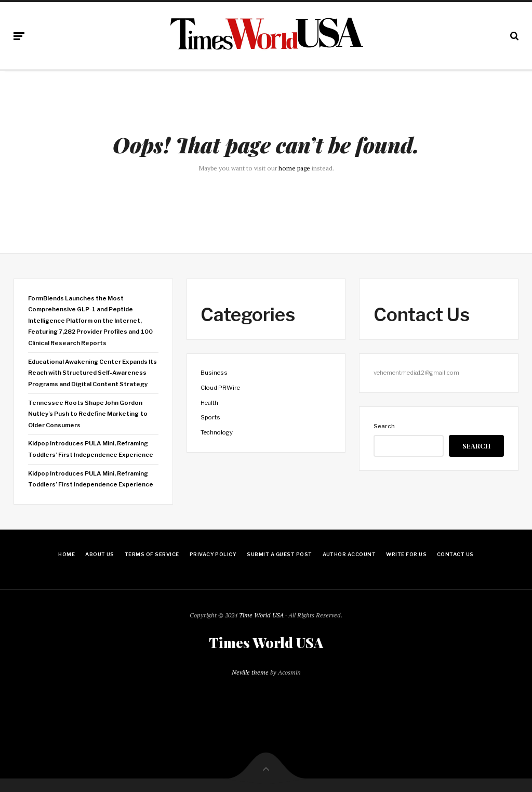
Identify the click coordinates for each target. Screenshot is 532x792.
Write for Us (406, 554)
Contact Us (455, 554)
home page (294, 168)
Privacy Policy (213, 554)
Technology (217, 432)
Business (214, 373)
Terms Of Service (152, 554)
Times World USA (266, 643)
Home (66, 554)
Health (209, 403)
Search (384, 426)
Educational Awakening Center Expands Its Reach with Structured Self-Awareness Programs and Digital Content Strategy (93, 373)
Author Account (349, 554)
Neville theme (250, 672)
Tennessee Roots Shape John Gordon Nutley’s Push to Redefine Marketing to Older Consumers (88, 414)
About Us (100, 554)
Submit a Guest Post (279, 554)
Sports (210, 417)
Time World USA (261, 615)
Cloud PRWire (220, 388)
